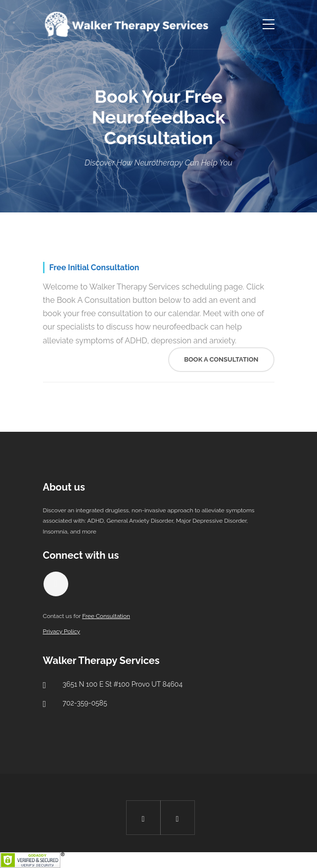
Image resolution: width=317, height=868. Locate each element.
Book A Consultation (221, 359)
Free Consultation (106, 616)
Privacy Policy (62, 631)
